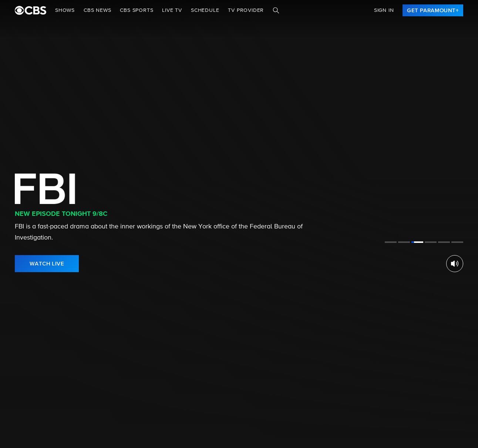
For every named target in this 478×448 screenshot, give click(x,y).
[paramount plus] (31, 10)
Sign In (384, 10)
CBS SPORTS (137, 10)
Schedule (205, 10)
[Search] (276, 10)
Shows (65, 10)
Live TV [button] (172, 10)
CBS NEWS (97, 10)
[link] (433, 10)
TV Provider (246, 10)
